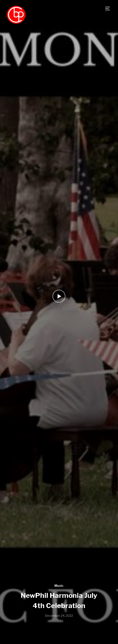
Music (59, 586)
